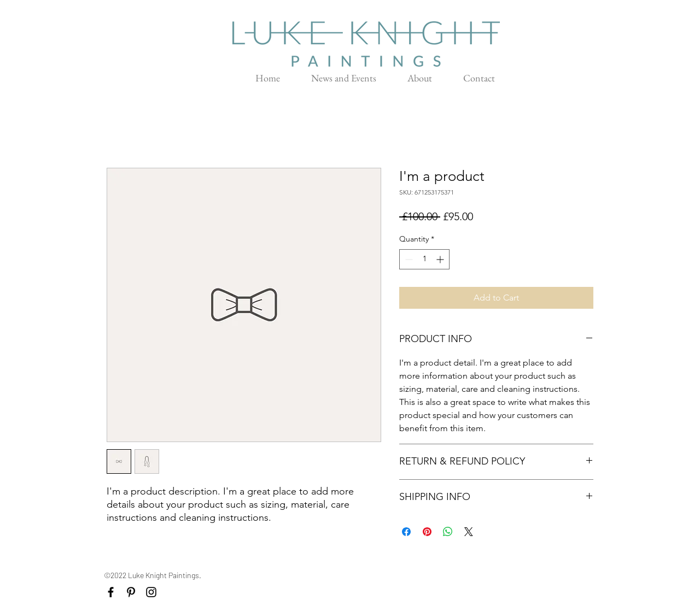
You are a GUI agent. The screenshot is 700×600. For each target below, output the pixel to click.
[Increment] (441, 259)
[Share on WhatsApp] (448, 532)
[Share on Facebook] (406, 532)
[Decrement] (408, 259)
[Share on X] (469, 532)
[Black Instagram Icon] (151, 592)
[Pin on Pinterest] (427, 532)
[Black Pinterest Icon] (131, 592)
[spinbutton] (424, 259)
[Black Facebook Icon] (111, 592)
